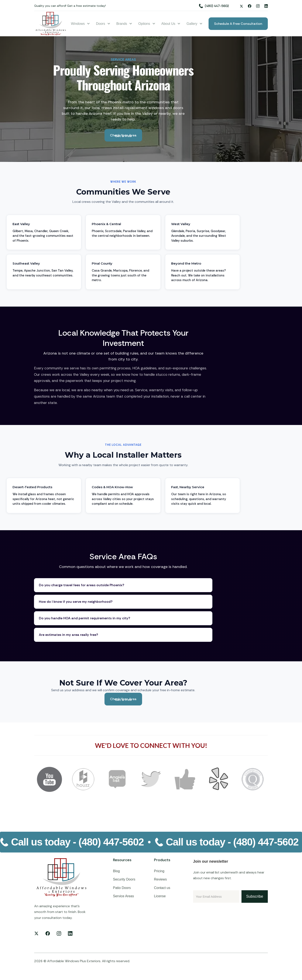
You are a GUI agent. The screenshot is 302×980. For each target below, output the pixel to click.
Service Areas (123, 896)
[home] (51, 24)
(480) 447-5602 (217, 6)
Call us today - (77, 842)
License (160, 896)
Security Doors (124, 879)
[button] (80, 24)
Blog (116, 871)
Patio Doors (122, 888)
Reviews (160, 879)
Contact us (162, 888)
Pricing (159, 871)
